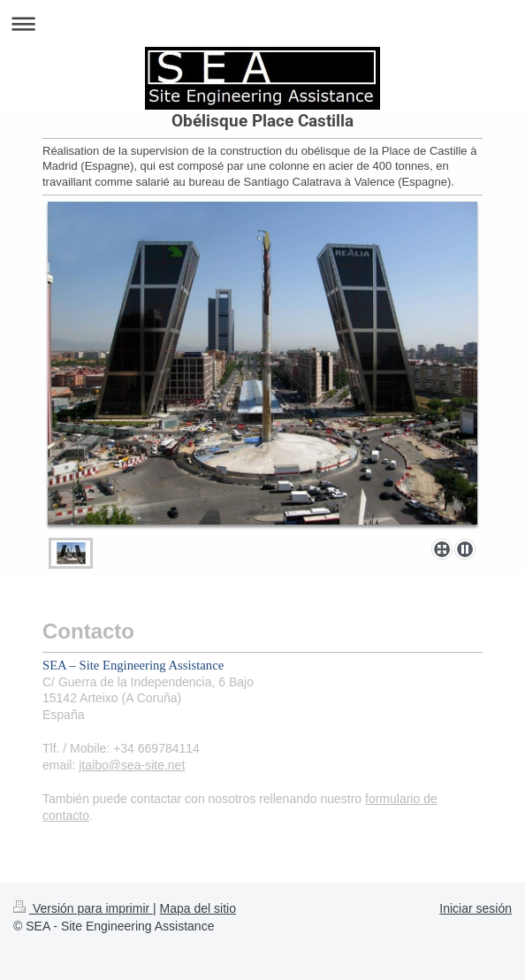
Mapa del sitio (198, 908)
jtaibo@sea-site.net (132, 765)
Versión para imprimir (83, 908)
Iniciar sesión (476, 908)
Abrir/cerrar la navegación (262, 23)
